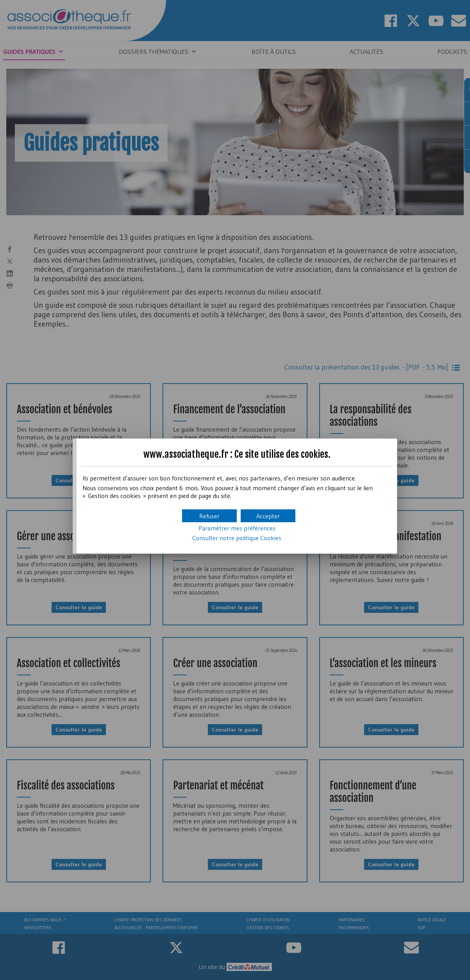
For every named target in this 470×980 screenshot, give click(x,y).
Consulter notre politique (237, 538)
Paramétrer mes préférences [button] (237, 528)
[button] (268, 516)
